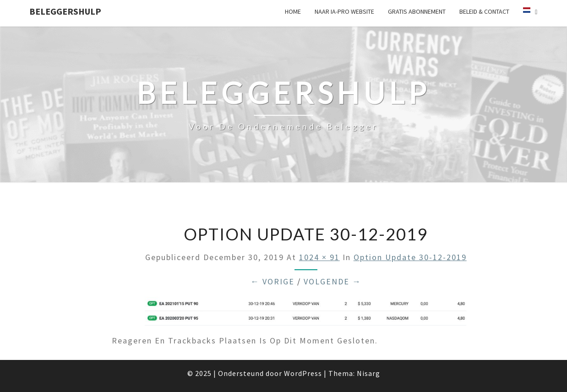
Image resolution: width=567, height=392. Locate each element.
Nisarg (368, 373)
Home (293, 11)
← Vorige (273, 281)
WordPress (303, 373)
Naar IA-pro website (344, 11)
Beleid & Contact (484, 11)
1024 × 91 (319, 257)
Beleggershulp (65, 11)
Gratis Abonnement (417, 11)
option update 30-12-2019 (410, 257)
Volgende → (333, 281)
